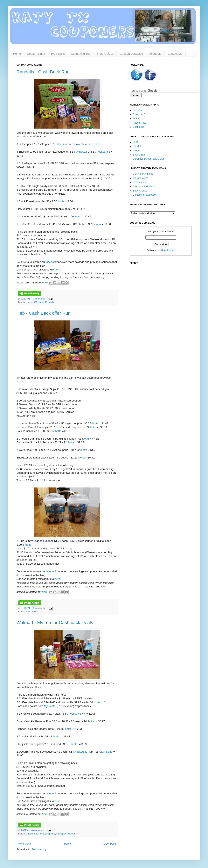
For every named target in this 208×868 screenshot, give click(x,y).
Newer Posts (25, 844)
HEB (28, 612)
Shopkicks (138, 127)
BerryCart (138, 110)
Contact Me (175, 54)
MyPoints (49, 706)
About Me (155, 54)
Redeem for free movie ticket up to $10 (77, 144)
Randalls (49, 302)
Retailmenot (139, 182)
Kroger (137, 150)
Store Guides (105, 54)
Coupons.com (140, 178)
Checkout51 (74, 714)
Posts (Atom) (39, 849)
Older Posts (110, 844)
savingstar (61, 834)
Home (17, 54)
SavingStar (81, 152)
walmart (72, 834)
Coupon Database (131, 54)
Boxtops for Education (145, 195)
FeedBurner (168, 251)
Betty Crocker (140, 191)
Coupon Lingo (36, 54)
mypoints (51, 834)
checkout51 (32, 302)
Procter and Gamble (144, 187)
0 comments (39, 299)
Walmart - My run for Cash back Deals (55, 623)
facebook (51, 262)
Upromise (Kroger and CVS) (148, 159)
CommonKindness (143, 174)
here (57, 270)
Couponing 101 (81, 54)
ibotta (62, 201)
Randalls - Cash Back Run (43, 72)
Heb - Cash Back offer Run (44, 313)
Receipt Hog (140, 123)
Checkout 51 (103, 152)
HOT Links (58, 54)
